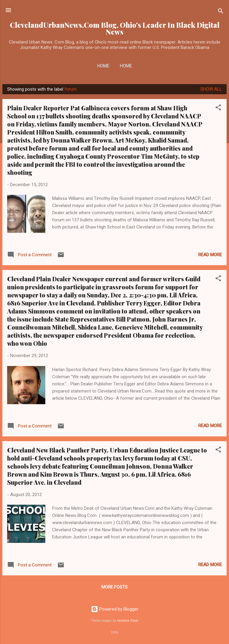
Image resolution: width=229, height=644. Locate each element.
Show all (211, 89)
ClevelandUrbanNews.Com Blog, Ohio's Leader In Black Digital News (115, 28)
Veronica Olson (128, 621)
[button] (218, 108)
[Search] (221, 12)
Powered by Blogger (115, 609)
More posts (114, 587)
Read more (210, 255)
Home (103, 66)
